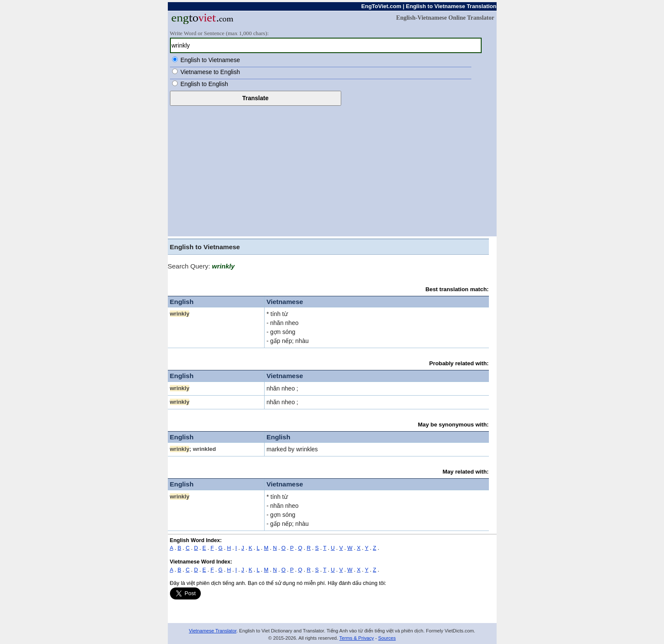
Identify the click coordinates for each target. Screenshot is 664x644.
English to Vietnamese (210, 60)
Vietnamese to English (210, 72)
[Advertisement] (332, 170)
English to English (204, 84)
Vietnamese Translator (213, 631)
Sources (387, 638)
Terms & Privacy (357, 638)
